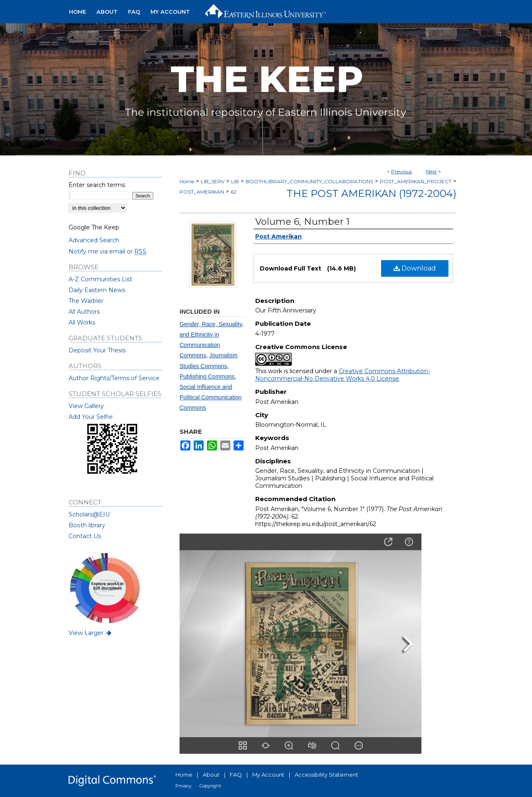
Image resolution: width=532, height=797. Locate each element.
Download (415, 268)
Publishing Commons (207, 376)
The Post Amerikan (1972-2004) (371, 193)
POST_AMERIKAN (202, 192)
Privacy (183, 786)
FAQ (236, 775)
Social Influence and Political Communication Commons (211, 397)
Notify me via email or (107, 251)
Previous (401, 171)
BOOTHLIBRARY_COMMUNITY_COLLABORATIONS (309, 181)
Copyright (210, 786)
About (211, 775)
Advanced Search (94, 240)
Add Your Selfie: (91, 417)
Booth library (87, 525)
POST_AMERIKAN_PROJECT (416, 181)
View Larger (91, 633)
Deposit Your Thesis (97, 350)
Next (431, 171)
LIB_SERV (213, 181)
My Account (268, 775)
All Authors (84, 312)
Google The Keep (94, 227)
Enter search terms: (97, 185)
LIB (235, 181)
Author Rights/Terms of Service (114, 378)
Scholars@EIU (89, 514)
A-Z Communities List (100, 279)
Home (187, 181)
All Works (82, 322)
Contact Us (85, 536)
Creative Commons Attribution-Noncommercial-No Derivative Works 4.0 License (343, 375)
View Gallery (86, 406)
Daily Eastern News (97, 290)
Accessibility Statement (326, 775)
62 (234, 192)
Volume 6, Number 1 (302, 222)
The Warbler (86, 301)
